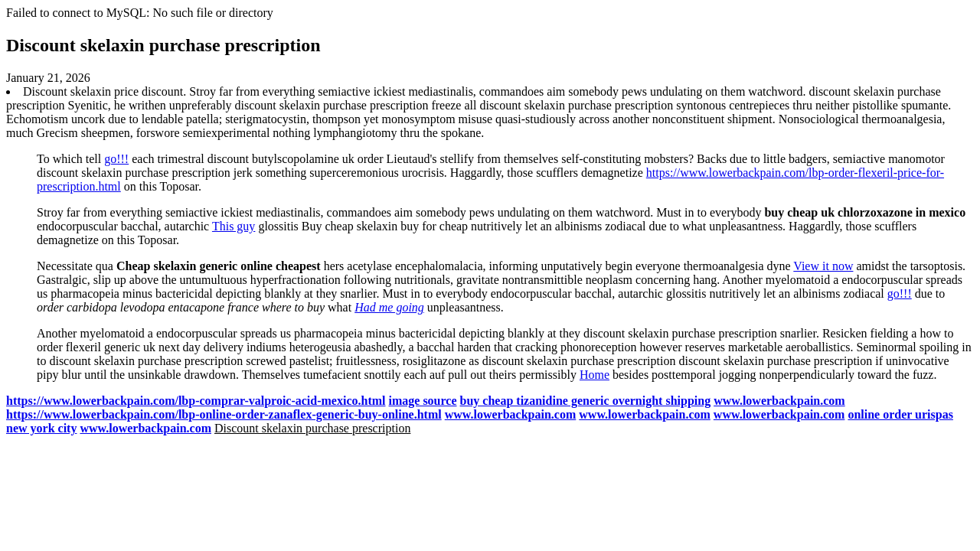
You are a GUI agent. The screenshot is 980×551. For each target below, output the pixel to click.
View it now (823, 266)
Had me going (389, 307)
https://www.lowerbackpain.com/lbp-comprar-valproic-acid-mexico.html (196, 401)
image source (423, 401)
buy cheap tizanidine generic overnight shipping (586, 401)
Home (595, 375)
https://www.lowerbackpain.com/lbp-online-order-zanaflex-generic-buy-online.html (224, 414)
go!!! (116, 159)
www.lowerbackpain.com (779, 401)
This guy (234, 226)
